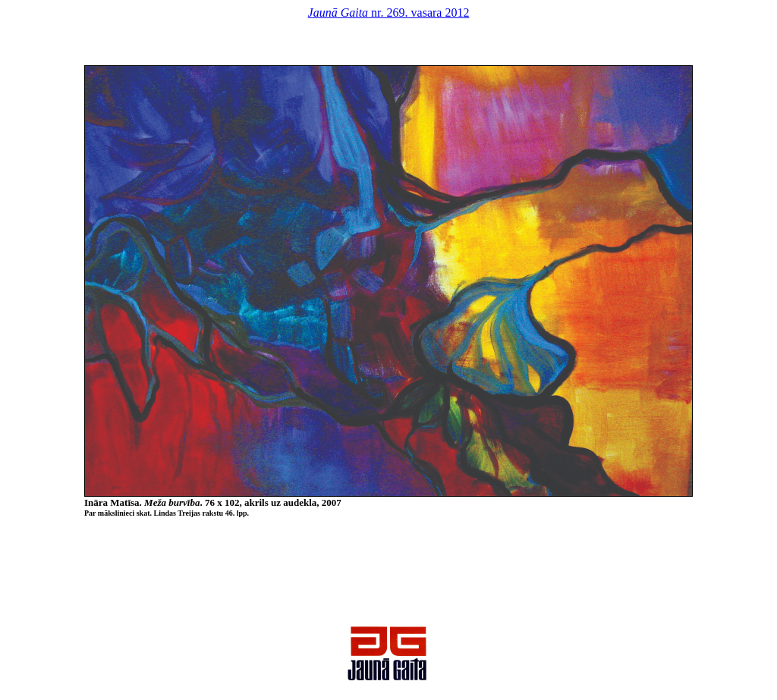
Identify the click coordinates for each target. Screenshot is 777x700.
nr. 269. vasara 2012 (389, 13)
